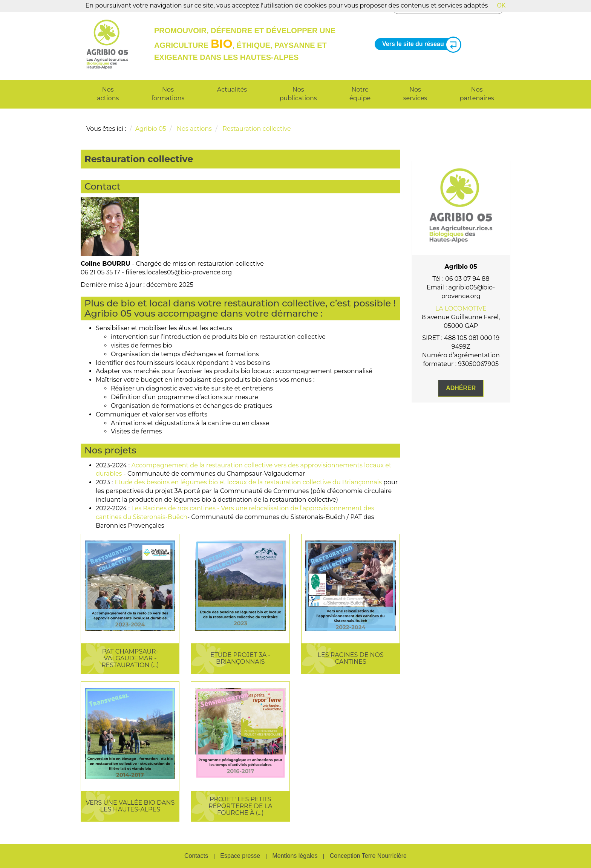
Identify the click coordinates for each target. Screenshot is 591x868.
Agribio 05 (151, 129)
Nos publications (298, 94)
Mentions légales (295, 856)
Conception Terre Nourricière (368, 856)
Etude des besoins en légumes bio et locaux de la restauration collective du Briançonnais (248, 482)
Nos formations (168, 94)
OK (501, 5)
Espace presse (240, 856)
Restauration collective (257, 129)
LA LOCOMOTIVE (461, 308)
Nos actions (108, 94)
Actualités (232, 90)
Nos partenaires (477, 94)
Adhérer (461, 388)
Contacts (196, 856)
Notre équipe (360, 94)
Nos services (415, 94)
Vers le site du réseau (419, 44)
